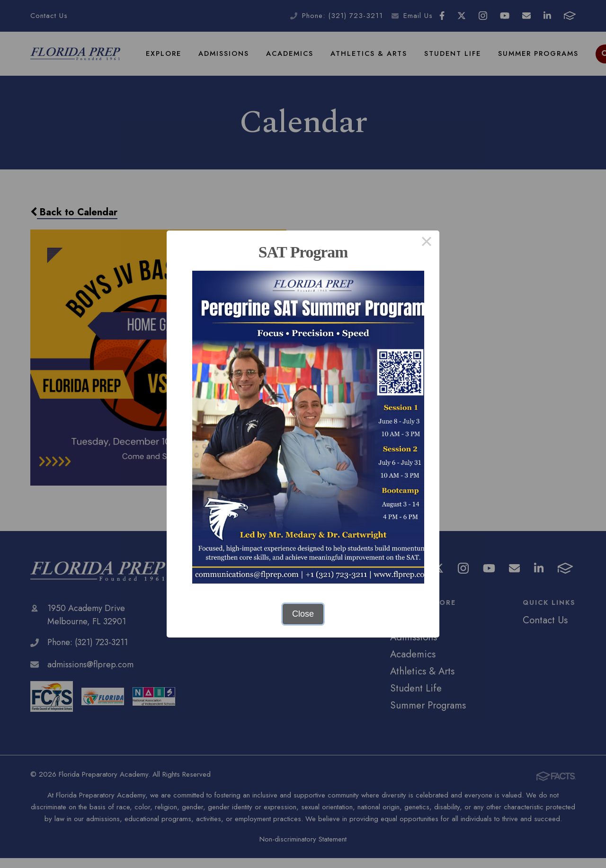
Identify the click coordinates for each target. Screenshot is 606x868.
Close (303, 614)
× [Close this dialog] (426, 243)
